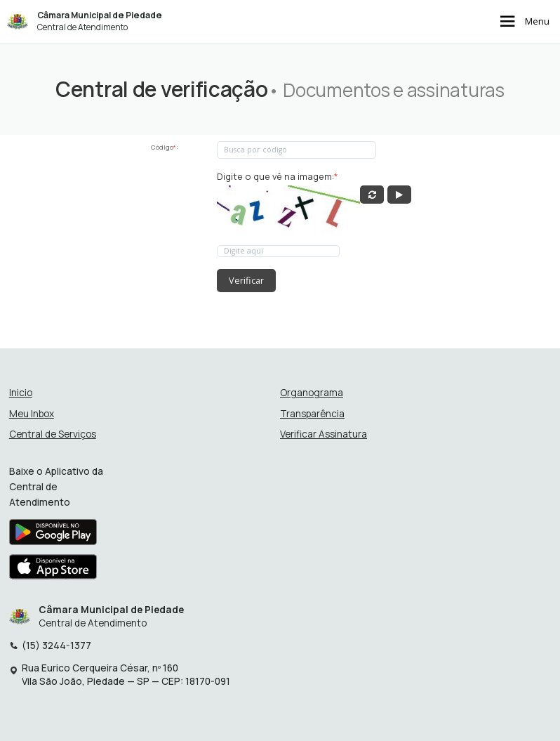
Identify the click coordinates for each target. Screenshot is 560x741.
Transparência (312, 414)
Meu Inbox (32, 414)
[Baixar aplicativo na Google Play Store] (53, 536)
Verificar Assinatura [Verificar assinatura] (324, 434)
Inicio (21, 393)
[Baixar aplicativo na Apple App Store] (53, 570)
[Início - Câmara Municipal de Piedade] (18, 22)
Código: (165, 147)
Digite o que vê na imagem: (278, 177)
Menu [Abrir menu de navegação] (523, 22)
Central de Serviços (53, 434)
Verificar (246, 280)
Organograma (312, 393)
